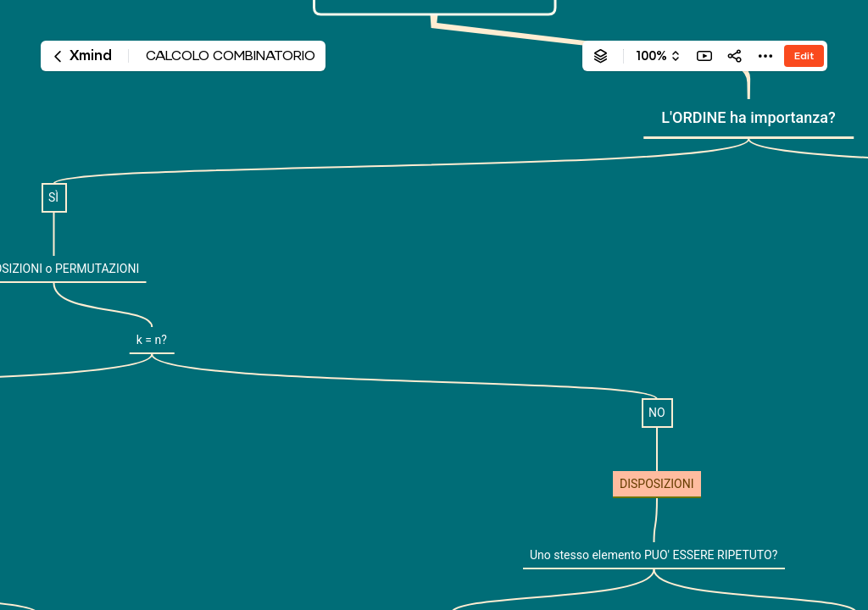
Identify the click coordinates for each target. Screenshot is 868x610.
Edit (804, 55)
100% (651, 56)
